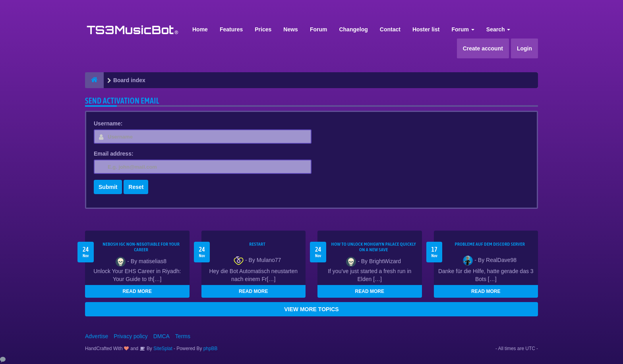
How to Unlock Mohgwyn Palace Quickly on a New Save (374, 247)
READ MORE (137, 291)
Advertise (97, 336)
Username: (108, 123)
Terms (183, 336)
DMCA (162, 336)
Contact (390, 29)
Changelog (353, 29)
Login (524, 48)
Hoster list (426, 29)
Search (498, 29)
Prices (263, 29)
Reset (136, 187)
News (291, 29)
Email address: (114, 154)
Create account (483, 48)
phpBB (211, 349)
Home (200, 29)
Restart (257, 244)
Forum (319, 29)
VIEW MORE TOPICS (311, 309)
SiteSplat (162, 349)
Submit (108, 187)
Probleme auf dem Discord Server (490, 244)
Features (231, 29)
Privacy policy (131, 336)
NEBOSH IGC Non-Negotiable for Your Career (141, 247)
